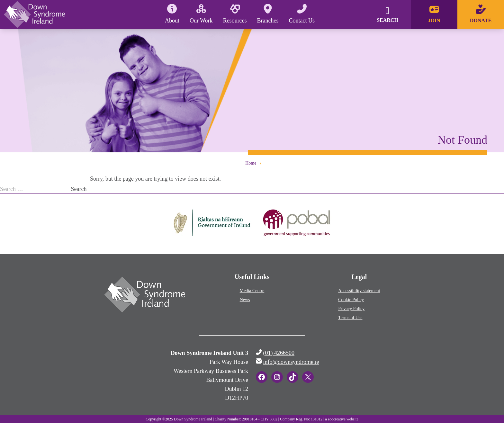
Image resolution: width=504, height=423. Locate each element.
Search (79, 189)
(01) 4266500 (279, 353)
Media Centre (252, 291)
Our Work (201, 14)
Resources (235, 14)
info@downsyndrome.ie (291, 362)
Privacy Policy (351, 309)
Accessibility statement (359, 291)
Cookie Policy (351, 300)
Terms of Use (350, 318)
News (245, 300)
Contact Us (302, 14)
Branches (268, 14)
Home (251, 163)
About (172, 14)
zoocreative (337, 419)
